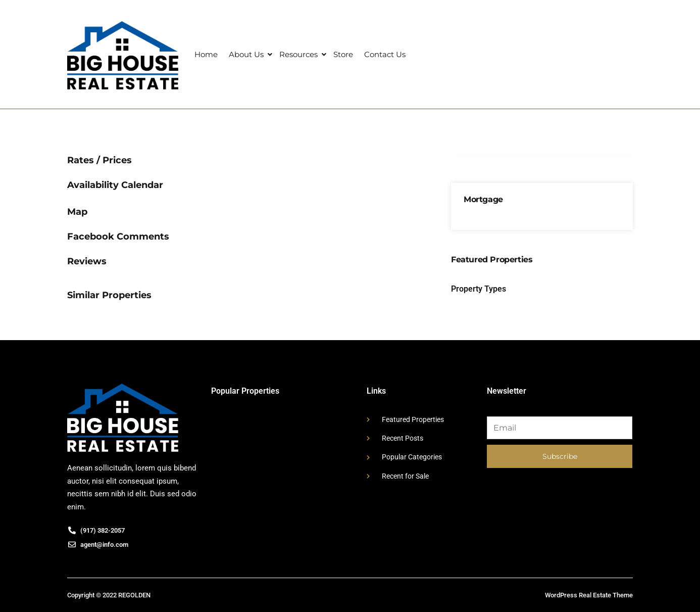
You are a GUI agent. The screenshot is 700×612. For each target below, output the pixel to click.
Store (343, 54)
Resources (298, 54)
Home (206, 54)
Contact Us (385, 54)
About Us (246, 54)
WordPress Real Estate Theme (589, 595)
